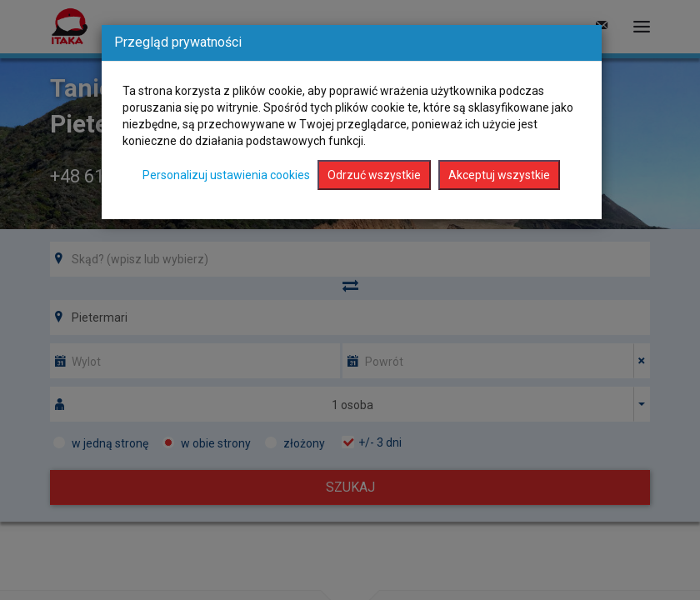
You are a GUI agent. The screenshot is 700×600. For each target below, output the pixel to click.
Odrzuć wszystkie (374, 175)
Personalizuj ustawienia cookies (226, 175)
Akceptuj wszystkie (499, 175)
